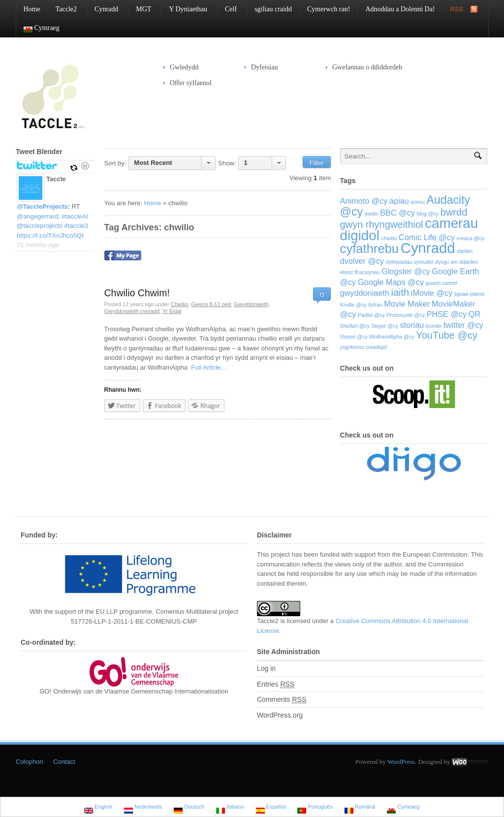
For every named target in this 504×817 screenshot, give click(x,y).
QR (474, 314)
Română (360, 808)
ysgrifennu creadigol (363, 347)
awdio (372, 214)
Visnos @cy (354, 337)
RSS (457, 9)
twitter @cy (463, 325)
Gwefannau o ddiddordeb (367, 67)
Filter (317, 163)
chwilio (389, 238)
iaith (400, 292)
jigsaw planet (470, 294)
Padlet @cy (371, 315)
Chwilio (179, 304)
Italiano (230, 808)
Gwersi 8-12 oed (211, 304)
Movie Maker (407, 304)
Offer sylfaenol (188, 83)
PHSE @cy (447, 314)
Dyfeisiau (261, 67)
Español (271, 808)
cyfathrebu (370, 249)
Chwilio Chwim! (137, 293)
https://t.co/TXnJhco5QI (50, 236)
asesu (417, 202)
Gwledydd (181, 67)
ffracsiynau (367, 272)
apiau (399, 201)
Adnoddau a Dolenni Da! (400, 9)
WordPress (401, 762)
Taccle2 (63, 9)
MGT (140, 9)
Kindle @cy (353, 305)
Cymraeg (38, 28)
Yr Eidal (172, 311)
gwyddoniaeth (365, 293)
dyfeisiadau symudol (410, 262)
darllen (465, 251)
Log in (266, 668)
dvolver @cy (362, 261)
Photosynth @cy (406, 315)
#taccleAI (75, 216)
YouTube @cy (446, 335)
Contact (64, 762)
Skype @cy (385, 326)
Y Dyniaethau (184, 9)
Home (32, 9)
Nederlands (143, 808)
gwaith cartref (441, 283)
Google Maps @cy (391, 282)
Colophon (30, 762)
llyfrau (375, 305)
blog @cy (428, 214)
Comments (282, 700)
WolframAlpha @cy (392, 337)
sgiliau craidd (273, 9)
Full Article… (207, 367)
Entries (276, 684)
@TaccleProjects (42, 206)
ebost (346, 272)
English (98, 808)
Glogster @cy (406, 271)
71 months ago (38, 245)
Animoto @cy (364, 201)
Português (315, 808)
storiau (412, 325)
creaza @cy (471, 238)
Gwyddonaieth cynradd (132, 311)
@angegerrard (37, 216)
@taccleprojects (40, 226)
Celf (227, 9)
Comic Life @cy (427, 237)
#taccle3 (76, 226)
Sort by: (115, 163)
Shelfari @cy (355, 326)
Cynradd (103, 9)
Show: (227, 163)
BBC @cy (397, 213)
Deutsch (189, 808)
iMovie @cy (432, 293)
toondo (434, 326)
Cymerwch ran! (329, 9)
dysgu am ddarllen (457, 262)
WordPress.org (280, 715)
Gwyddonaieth (251, 304)
